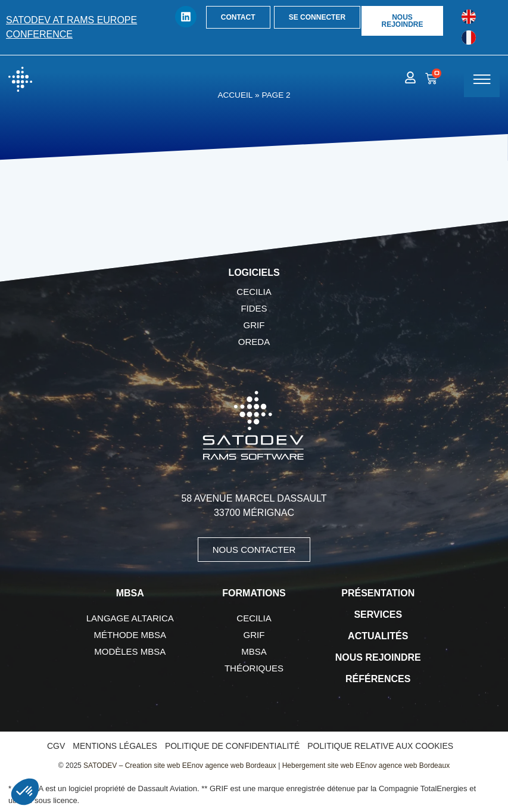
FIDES (254, 308)
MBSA (254, 651)
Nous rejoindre (378, 657)
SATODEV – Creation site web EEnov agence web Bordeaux (180, 766)
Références (378, 679)
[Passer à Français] (469, 38)
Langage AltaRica (130, 618)
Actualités (378, 636)
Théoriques (254, 668)
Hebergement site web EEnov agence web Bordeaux (366, 766)
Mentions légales (115, 746)
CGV (56, 746)
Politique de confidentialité (232, 746)
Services (378, 615)
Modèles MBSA (130, 651)
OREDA (254, 342)
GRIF (254, 325)
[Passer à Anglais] (469, 17)
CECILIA (254, 292)
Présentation (378, 593)
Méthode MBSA (130, 635)
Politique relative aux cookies (380, 746)
